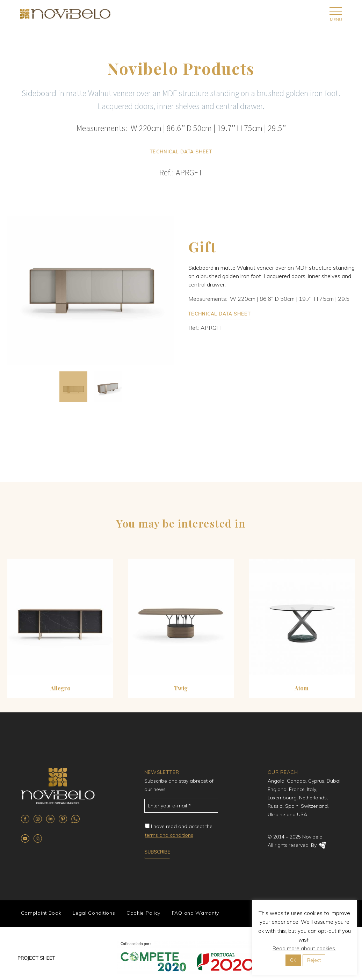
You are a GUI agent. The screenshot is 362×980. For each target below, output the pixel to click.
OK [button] (293, 960)
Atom (302, 688)
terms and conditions (169, 835)
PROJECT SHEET (36, 957)
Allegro (60, 688)
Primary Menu (336, 11)
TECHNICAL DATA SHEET (181, 152)
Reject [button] (314, 960)
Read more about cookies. (304, 948)
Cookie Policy (142, 913)
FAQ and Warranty (193, 913)
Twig (181, 688)
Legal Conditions (93, 913)
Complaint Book (41, 913)
